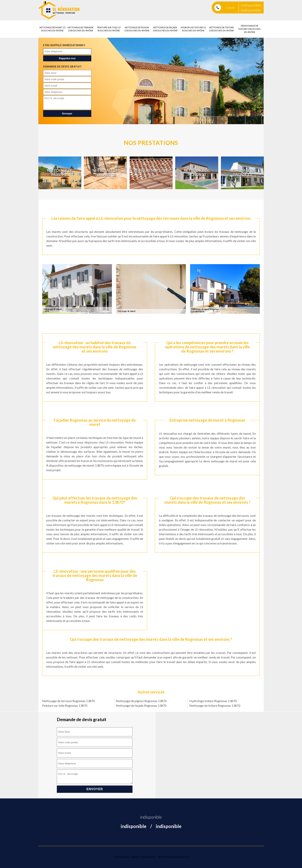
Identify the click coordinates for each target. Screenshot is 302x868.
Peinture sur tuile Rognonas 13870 (65, 705)
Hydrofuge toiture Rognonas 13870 (213, 701)
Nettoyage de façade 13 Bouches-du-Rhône (165, 29)
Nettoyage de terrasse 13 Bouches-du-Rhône (81, 29)
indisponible (251, 5)
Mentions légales (174, 857)
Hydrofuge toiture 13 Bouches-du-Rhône (193, 29)
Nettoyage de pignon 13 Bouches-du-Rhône (137, 29)
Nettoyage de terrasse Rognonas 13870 (68, 701)
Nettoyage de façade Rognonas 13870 (141, 705)
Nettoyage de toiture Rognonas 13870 (215, 705)
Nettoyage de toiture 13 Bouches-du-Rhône (221, 29)
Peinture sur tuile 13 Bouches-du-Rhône (109, 29)
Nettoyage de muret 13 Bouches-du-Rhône (52, 29)
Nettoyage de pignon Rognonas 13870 (141, 701)
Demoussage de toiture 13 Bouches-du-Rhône (250, 29)
